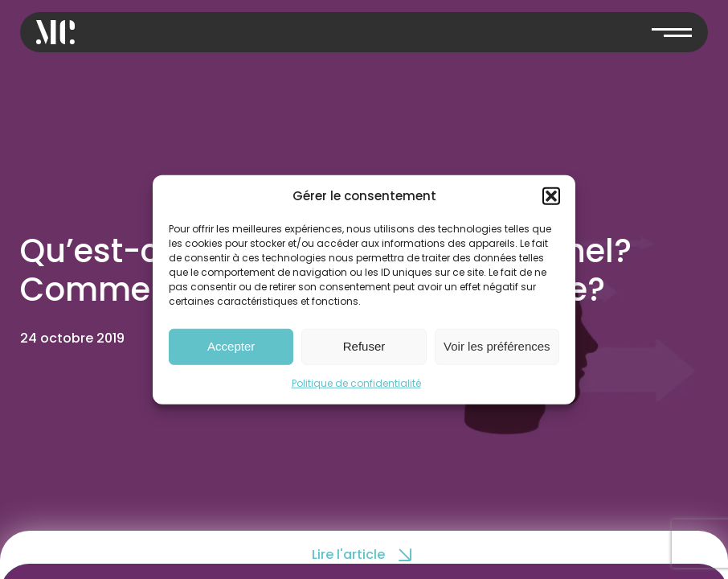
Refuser (364, 346)
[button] (551, 196)
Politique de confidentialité (356, 382)
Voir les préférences (497, 346)
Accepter (231, 346)
